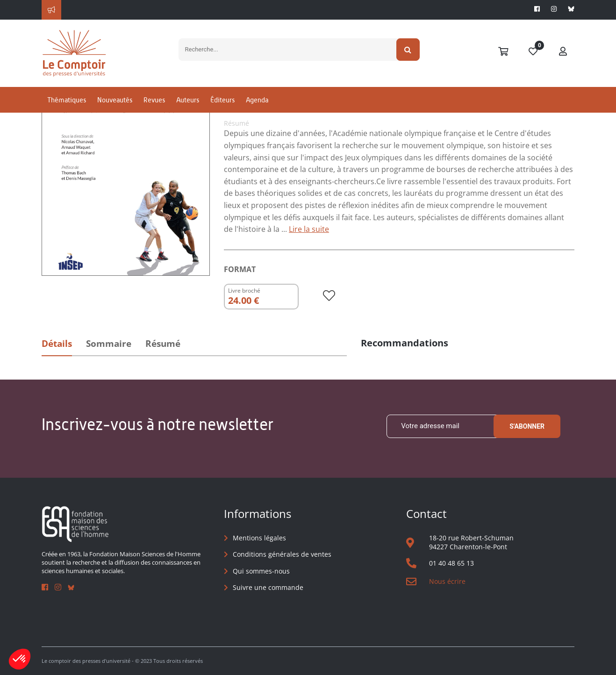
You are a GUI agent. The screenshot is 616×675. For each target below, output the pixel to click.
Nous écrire (447, 581)
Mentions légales (259, 538)
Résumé (163, 344)
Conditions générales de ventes (282, 554)
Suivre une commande (268, 587)
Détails (57, 344)
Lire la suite (309, 229)
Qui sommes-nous (261, 571)
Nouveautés (115, 100)
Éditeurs (222, 100)
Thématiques (67, 100)
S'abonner (527, 426)
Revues (154, 100)
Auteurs (188, 100)
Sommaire (109, 344)
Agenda (257, 100)
